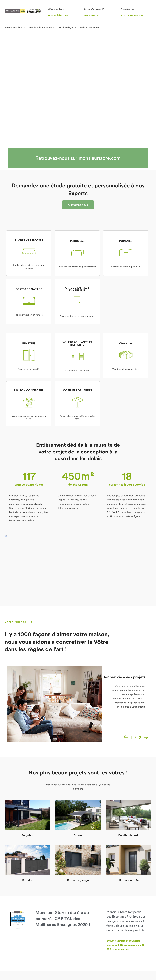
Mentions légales (114, 963)
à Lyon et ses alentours (132, 15)
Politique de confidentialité (138, 963)
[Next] (145, 625)
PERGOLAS (77, 128)
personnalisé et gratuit (58, 15)
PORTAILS (126, 128)
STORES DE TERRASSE (29, 127)
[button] (78, 92)
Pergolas (27, 723)
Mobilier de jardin (67, 28)
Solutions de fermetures (41, 28)
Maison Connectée (90, 28)
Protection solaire (14, 28)
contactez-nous (92, 15)
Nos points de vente (44, 924)
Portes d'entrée (129, 768)
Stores (78, 723)
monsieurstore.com (100, 46)
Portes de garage (78, 768)
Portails (27, 768)
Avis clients (40, 931)
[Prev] (126, 625)
